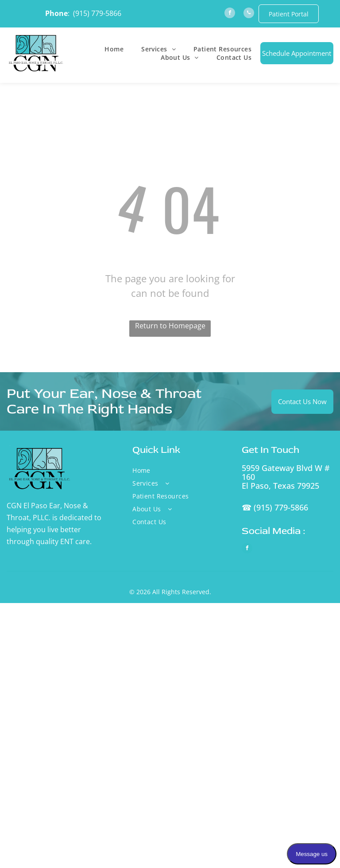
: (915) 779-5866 (95, 13)
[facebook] (230, 14)
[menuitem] (114, 49)
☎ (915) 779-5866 (275, 507)
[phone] (249, 14)
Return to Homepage (170, 326)
